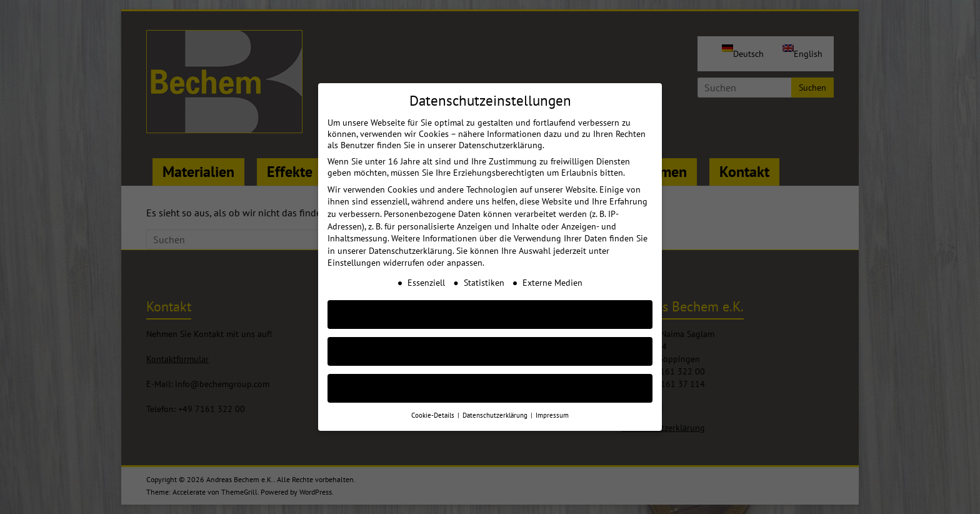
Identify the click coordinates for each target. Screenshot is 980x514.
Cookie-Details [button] (434, 405)
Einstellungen (354, 253)
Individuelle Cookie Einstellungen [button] (490, 378)
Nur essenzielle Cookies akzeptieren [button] (490, 341)
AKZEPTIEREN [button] (490, 304)
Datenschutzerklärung (411, 241)
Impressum (552, 405)
